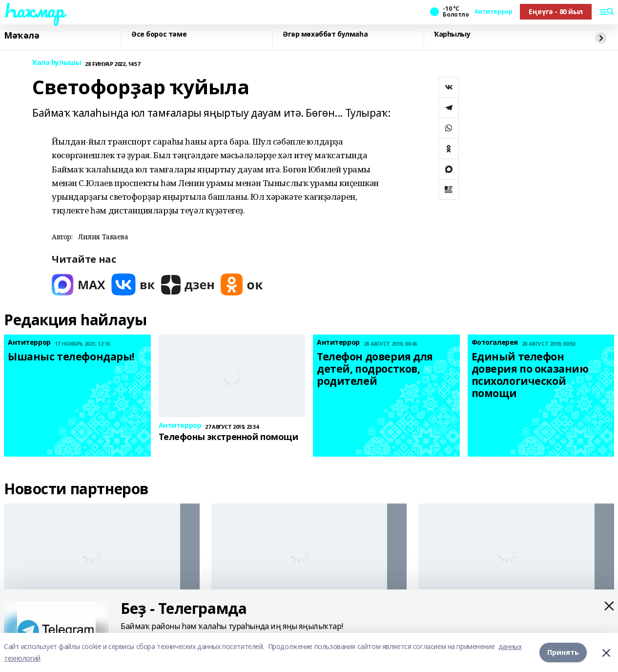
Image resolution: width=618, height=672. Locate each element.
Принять (563, 652)
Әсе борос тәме (159, 34)
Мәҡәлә (21, 36)
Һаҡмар (34, 10)
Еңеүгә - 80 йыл (556, 11)
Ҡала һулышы (57, 63)
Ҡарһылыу (452, 34)
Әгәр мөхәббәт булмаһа (325, 34)
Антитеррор (493, 12)
